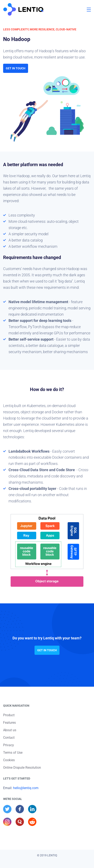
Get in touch (16, 68)
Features (9, 723)
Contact (9, 738)
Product (9, 715)
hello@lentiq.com (26, 788)
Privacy (9, 745)
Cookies (9, 760)
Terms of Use (13, 753)
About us (10, 730)
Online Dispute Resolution (22, 768)
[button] (89, 9)
